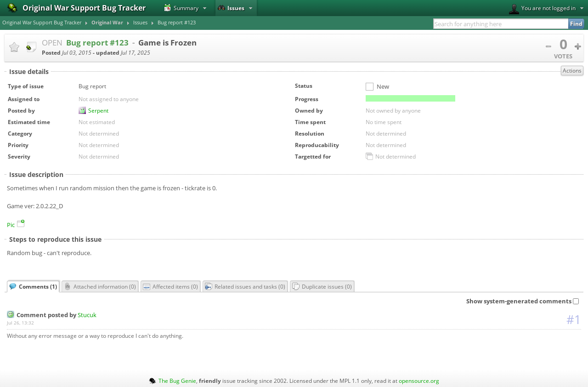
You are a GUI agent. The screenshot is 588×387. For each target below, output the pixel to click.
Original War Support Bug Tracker (42, 23)
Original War (107, 23)
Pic (16, 225)
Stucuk (87, 315)
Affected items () (170, 286)
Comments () (33, 286)
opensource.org (419, 381)
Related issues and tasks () (245, 286)
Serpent (98, 110)
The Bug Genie (177, 381)
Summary (181, 8)
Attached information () (100, 286)
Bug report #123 (177, 23)
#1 (574, 319)
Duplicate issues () (322, 286)
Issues (231, 8)
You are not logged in (542, 9)
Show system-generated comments (523, 301)
